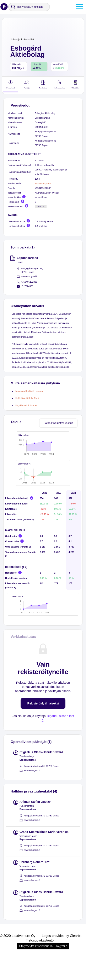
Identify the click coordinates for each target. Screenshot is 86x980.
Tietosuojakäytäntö (40, 963)
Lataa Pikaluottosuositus (58, 423)
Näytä (41, 207)
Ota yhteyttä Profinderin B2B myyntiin (43, 968)
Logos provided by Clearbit (61, 958)
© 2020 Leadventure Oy (18, 958)
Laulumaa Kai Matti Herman (29, 391)
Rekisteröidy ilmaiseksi (43, 726)
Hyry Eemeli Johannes (26, 405)
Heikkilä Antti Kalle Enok (27, 398)
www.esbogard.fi (43, 184)
